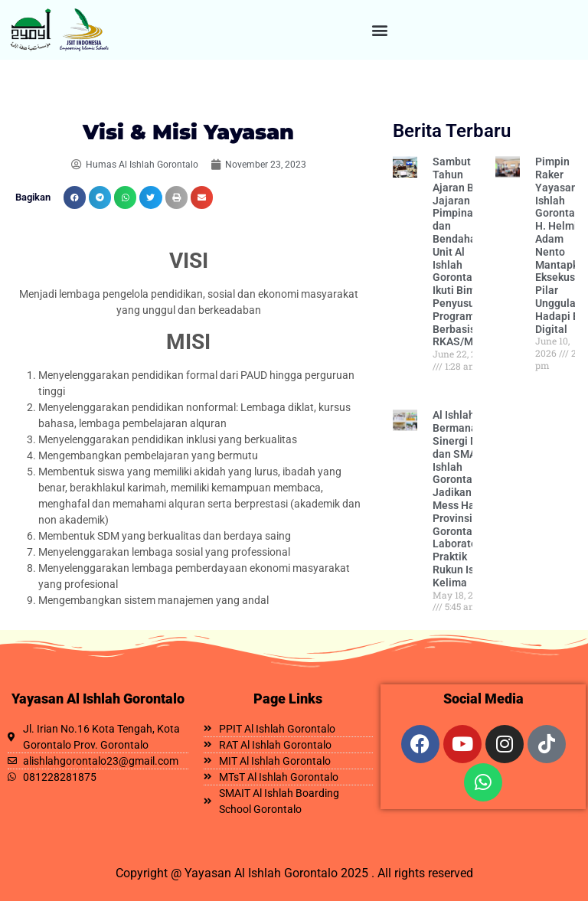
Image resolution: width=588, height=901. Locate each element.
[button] (380, 30)
